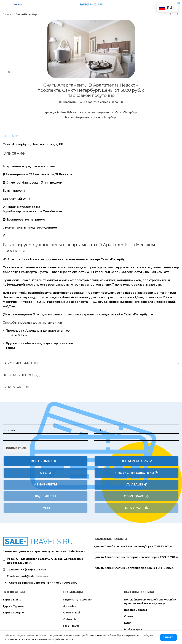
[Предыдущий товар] (170, 14)
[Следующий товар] (178, 14)
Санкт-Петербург (27, 14)
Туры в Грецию (13, 612)
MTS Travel (137, 508)
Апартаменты (105, 112)
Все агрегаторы (137, 461)
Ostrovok (70, 619)
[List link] (45, 570)
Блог (128, 623)
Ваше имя (9, 430)
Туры (46, 508)
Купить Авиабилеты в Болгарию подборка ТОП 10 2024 (134, 568)
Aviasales (137, 485)
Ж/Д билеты (45, 496)
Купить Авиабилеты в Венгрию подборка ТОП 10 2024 (133, 546)
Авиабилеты (46, 485)
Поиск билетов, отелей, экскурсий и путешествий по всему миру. (150, 601)
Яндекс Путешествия (136, 473)
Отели (46, 473)
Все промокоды (46, 461)
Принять (168, 637)
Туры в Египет (13, 599)
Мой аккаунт (133, 629)
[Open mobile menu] (16, 4)
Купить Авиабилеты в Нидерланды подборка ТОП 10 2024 (136, 557)
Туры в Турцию (13, 606)
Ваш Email (100, 430)
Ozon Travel (137, 496)
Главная (8, 14)
